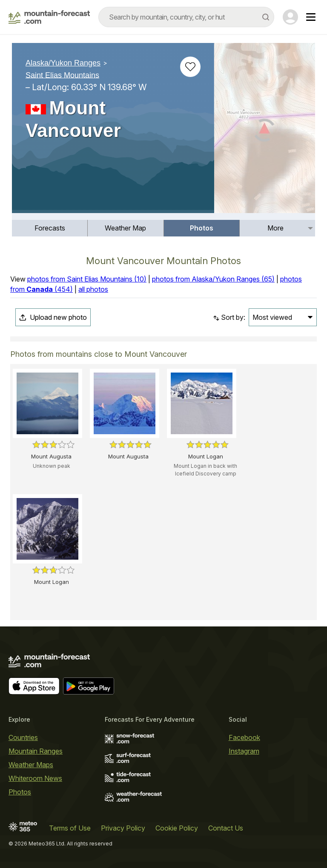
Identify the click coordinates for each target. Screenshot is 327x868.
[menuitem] (50, 228)
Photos (202, 228)
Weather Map (125, 228)
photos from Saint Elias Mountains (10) (87, 279)
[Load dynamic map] (265, 131)
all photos (93, 289)
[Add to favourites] (190, 67)
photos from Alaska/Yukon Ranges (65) (213, 279)
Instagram (244, 751)
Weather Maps (31, 765)
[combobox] (186, 17)
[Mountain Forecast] (49, 17)
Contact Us (226, 828)
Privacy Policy (123, 828)
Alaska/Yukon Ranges (63, 63)
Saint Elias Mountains (62, 75)
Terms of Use (70, 828)
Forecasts (50, 228)
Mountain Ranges (36, 751)
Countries (23, 737)
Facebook (244, 737)
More (275, 228)
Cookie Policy (177, 828)
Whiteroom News (35, 778)
